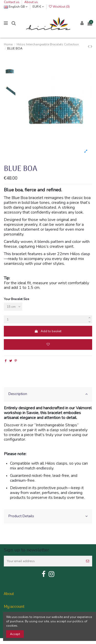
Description (48, 394)
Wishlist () (59, 7)
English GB (16, 7)
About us (31, 2)
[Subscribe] (88, 561)
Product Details (48, 516)
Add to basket (48, 331)
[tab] (48, 394)
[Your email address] (43, 561)
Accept (15, 634)
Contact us (12, 2)
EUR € (38, 7)
